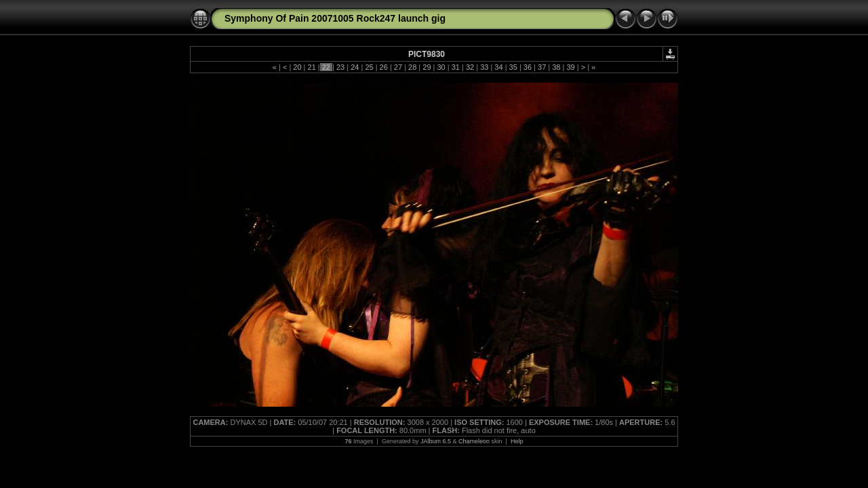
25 (369, 67)
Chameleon (474, 441)
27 (398, 67)
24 (355, 67)
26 (384, 67)
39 (570, 67)
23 (340, 67)
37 (542, 67)
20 (297, 67)
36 (528, 67)
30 (441, 67)
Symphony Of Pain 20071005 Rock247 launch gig (335, 18)
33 (484, 67)
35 (513, 67)
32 (470, 67)
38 (556, 67)
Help (517, 441)
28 (412, 67)
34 (498, 67)
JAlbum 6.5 (436, 441)
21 (311, 67)
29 (427, 67)
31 (456, 67)
